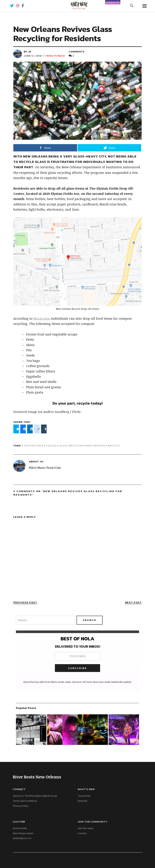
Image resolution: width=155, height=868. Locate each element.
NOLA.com (41, 318)
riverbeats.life (113, 2)
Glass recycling (72, 445)
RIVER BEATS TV (22, 838)
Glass (52, 445)
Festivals (82, 801)
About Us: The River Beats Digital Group (35, 796)
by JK (28, 51)
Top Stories (84, 796)
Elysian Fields (35, 445)
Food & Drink (20, 828)
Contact (82, 833)
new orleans (96, 445)
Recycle (114, 445)
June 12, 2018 (33, 56)
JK (41, 461)
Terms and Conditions (25, 801)
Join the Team (85, 828)
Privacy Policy (21, 806)
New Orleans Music (23, 833)
